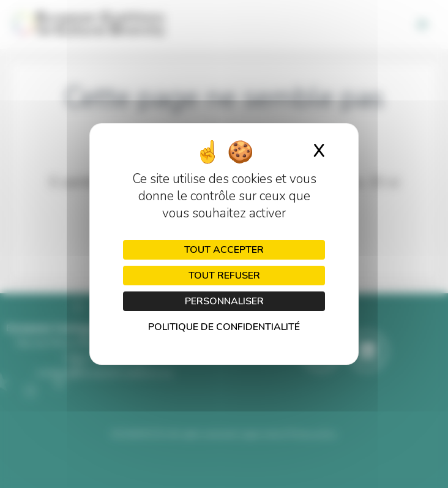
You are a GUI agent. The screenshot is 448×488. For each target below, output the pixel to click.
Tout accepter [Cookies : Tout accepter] (224, 250)
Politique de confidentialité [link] (224, 327)
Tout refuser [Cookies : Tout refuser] (224, 276)
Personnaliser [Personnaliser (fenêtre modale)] (224, 301)
